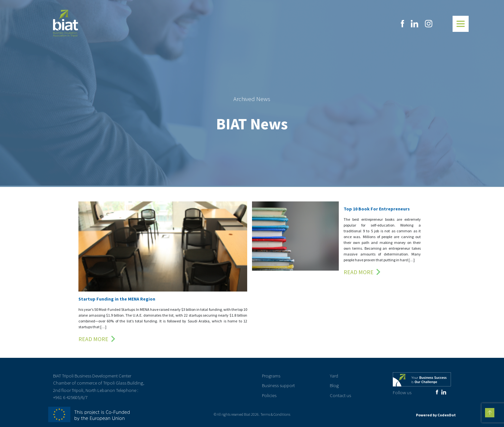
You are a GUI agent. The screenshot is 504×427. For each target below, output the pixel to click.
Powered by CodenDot (436, 415)
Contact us (340, 395)
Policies (269, 395)
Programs (271, 376)
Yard (334, 376)
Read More (93, 339)
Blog (334, 385)
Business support (278, 385)
